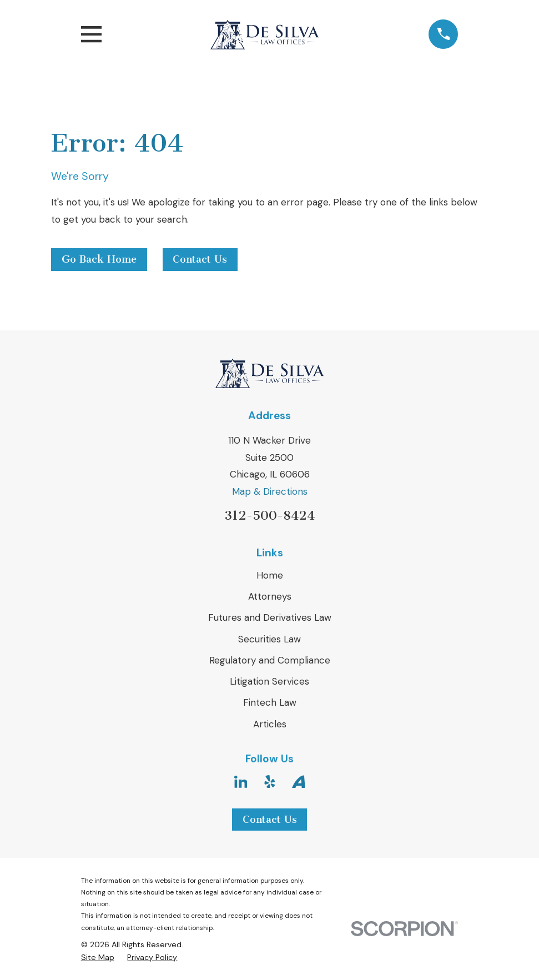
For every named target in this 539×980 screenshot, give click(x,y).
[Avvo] (299, 782)
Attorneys (270, 596)
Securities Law (269, 639)
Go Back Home (99, 259)
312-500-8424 (269, 516)
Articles (270, 724)
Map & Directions (270, 491)
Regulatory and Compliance (270, 660)
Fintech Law (270, 702)
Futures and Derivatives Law (270, 617)
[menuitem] (98, 958)
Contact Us (200, 259)
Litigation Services (269, 681)
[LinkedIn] (241, 782)
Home (270, 575)
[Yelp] (270, 782)
